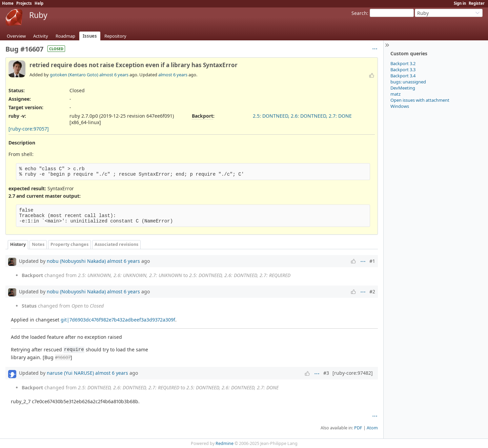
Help (39, 3)
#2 (372, 291)
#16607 (63, 357)
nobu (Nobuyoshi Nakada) (76, 261)
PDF (358, 428)
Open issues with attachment (420, 100)
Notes (38, 244)
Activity (41, 36)
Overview (16, 36)
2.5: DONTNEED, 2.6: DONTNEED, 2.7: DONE (302, 116)
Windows (400, 106)
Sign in (460, 3)
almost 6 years (114, 75)
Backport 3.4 (403, 76)
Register (477, 3)
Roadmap (65, 36)
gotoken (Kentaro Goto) (74, 75)
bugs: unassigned (408, 82)
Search (359, 13)
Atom (372, 428)
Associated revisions (116, 244)
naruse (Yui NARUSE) (70, 373)
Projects (24, 3)
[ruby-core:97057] (29, 129)
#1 (372, 261)
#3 (326, 373)
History (18, 244)
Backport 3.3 (403, 70)
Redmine (225, 443)
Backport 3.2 (403, 63)
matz (395, 94)
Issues (90, 36)
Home (8, 3)
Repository (115, 36)
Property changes (69, 244)
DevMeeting (403, 88)
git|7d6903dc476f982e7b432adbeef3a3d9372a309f (118, 320)
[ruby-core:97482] (353, 373)
